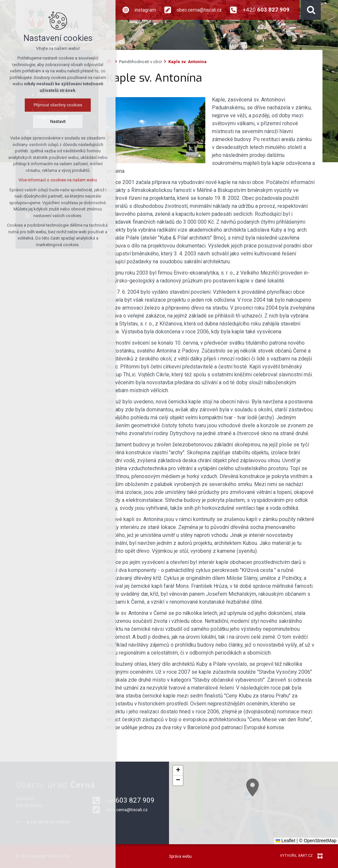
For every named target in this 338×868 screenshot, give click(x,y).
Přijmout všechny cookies (58, 105)
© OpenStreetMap (318, 841)
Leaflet (286, 841)
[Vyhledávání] (311, 10)
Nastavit (58, 121)
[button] (300, 821)
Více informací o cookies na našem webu (58, 180)
